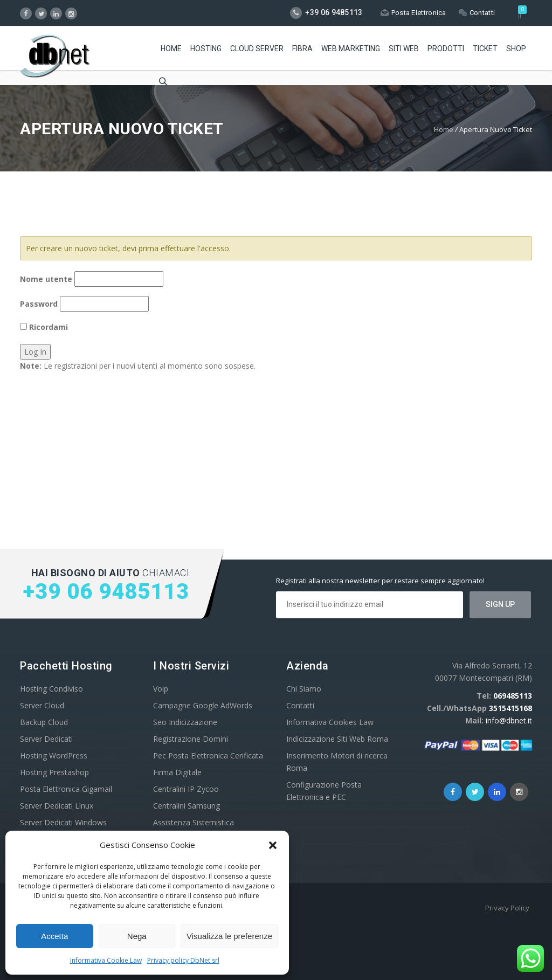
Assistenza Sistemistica (194, 822)
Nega (137, 936)
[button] (273, 845)
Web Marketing (351, 49)
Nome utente (46, 279)
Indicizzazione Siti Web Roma (337, 739)
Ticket (485, 49)
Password (39, 304)
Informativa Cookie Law (106, 960)
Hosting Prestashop (54, 772)
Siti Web (404, 49)
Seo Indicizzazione (185, 722)
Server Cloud (42, 705)
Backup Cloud (44, 722)
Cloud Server (257, 49)
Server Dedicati (46, 739)
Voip (161, 689)
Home (171, 49)
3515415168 (510, 708)
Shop (516, 49)
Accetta (54, 936)
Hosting (206, 49)
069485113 (513, 696)
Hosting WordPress (54, 755)
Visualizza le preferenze (229, 936)
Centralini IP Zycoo (186, 789)
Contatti (477, 13)
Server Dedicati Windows (63, 822)
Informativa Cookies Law (330, 722)
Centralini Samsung (187, 806)
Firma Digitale (177, 772)
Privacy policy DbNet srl (183, 960)
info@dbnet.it (509, 720)
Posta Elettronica (413, 13)
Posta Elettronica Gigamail (66, 789)
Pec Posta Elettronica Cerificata (208, 755)
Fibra (302, 49)
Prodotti (446, 49)
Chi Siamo (304, 689)
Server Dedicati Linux (57, 806)
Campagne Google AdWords (203, 705)
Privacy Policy (507, 908)
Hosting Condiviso (51, 689)
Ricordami (44, 327)
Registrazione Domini (191, 739)
